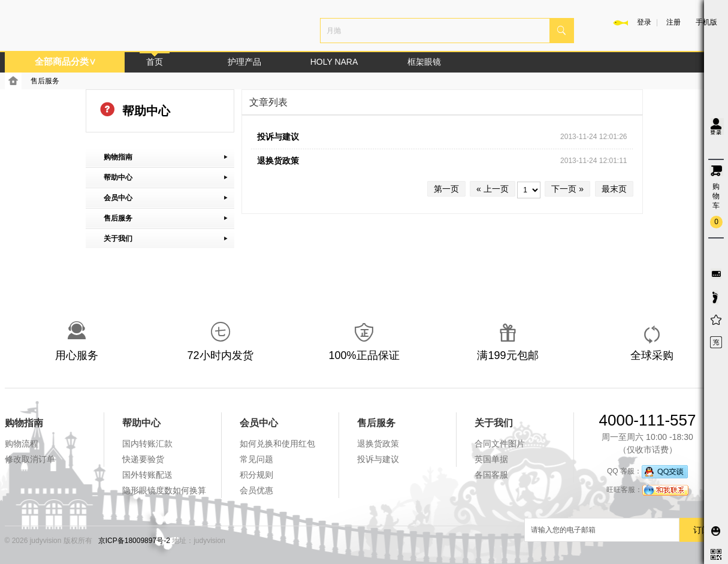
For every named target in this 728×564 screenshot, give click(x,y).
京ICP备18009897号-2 (134, 541)
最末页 (614, 189)
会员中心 (259, 423)
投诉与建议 (278, 137)
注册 (673, 22)
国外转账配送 (147, 475)
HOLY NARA (334, 62)
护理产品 (244, 62)
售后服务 (45, 81)
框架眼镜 (424, 62)
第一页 (446, 189)
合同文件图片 (500, 444)
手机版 (706, 22)
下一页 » (567, 189)
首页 (155, 62)
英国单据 (491, 459)
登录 (644, 22)
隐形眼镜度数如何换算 (164, 490)
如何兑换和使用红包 (277, 444)
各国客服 (491, 475)
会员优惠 (256, 490)
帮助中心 (141, 423)
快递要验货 (143, 459)
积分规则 (256, 475)
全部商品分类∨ (65, 61)
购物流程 (22, 444)
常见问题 (256, 459)
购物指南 (24, 423)
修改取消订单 (30, 459)
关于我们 (494, 423)
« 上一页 (493, 189)
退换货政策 (278, 161)
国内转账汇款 (147, 444)
